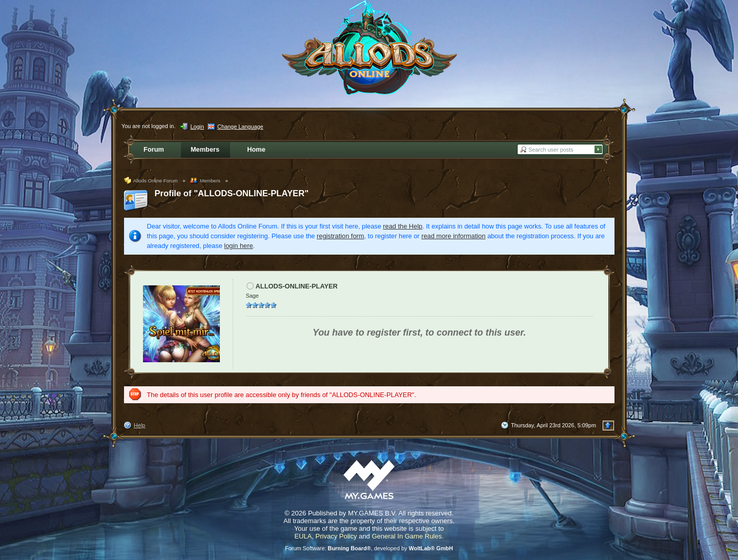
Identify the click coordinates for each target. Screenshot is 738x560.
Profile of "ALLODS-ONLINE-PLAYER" (232, 193)
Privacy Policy (336, 536)
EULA (303, 536)
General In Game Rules (407, 536)
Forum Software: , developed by (369, 548)
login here (238, 246)
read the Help (403, 226)
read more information (453, 236)
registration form (340, 236)
